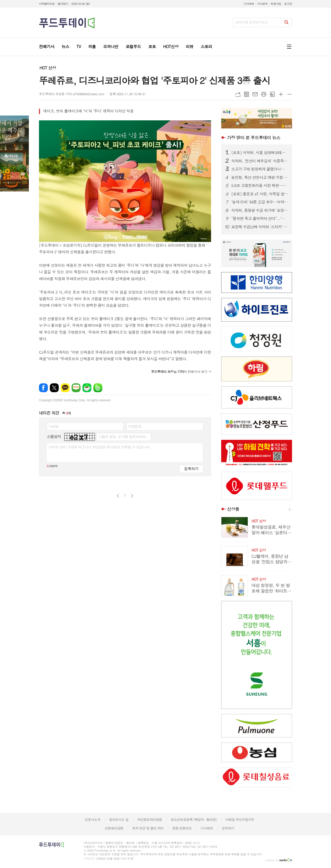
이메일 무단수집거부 (240, 819)
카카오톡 (65, 388)
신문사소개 (92, 819)
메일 (255, 94)
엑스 (54, 388)
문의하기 (228, 828)
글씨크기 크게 (281, 94)
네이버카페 (87, 388)
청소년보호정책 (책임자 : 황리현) (194, 819)
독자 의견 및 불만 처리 (148, 828)
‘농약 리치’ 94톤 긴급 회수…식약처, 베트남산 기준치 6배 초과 (260, 202)
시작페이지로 (47, 4)
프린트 (264, 94)
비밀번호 (135, 426)
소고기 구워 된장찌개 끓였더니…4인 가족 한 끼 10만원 (260, 169)
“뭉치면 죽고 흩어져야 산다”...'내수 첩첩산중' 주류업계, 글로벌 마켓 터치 (260, 218)
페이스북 (43, 388)
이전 (118, 496)
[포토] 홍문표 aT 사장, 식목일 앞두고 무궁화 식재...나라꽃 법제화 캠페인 (260, 194)
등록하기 (191, 469)
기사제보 (249, 4)
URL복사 (238, 94)
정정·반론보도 (182, 828)
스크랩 (272, 94)
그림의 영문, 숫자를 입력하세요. (122, 437)
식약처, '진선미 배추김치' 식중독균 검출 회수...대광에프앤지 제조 (260, 161)
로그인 (288, 4)
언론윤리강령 (114, 828)
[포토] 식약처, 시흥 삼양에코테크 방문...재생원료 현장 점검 (260, 153)
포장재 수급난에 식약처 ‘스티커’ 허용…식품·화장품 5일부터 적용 (260, 227)
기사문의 (262, 4)
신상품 (233, 509)
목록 (246, 94)
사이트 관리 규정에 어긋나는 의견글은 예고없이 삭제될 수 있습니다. (100, 447)
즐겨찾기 (63, 4)
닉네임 (54, 426)
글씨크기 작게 (289, 94)
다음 (132, 496)
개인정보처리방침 (150, 819)
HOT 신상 (48, 68)
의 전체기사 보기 (179, 372)
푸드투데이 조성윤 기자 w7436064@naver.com (72, 94)
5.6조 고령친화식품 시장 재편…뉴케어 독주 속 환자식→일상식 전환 (260, 185)
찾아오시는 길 (119, 819)
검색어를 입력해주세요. (252, 22)
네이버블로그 (76, 388)
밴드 (98, 388)
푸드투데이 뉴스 (254, 138)
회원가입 (276, 4)
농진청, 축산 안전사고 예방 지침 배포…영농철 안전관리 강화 (260, 177)
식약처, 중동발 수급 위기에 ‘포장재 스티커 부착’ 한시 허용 (260, 210)
